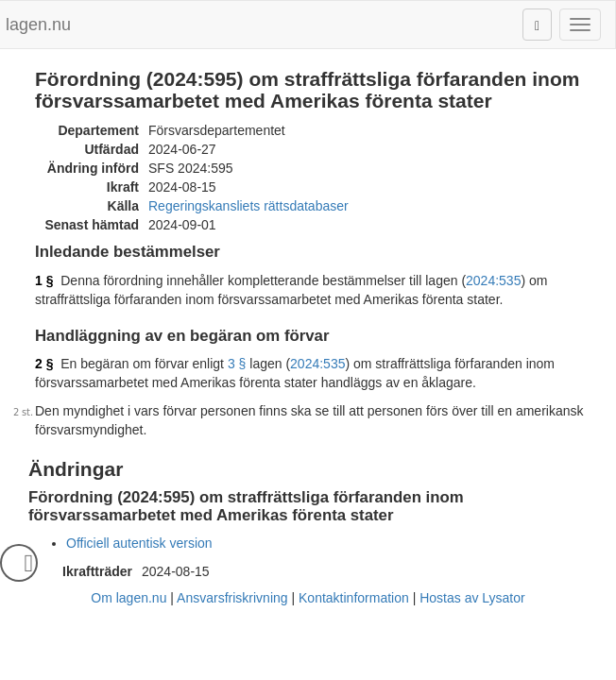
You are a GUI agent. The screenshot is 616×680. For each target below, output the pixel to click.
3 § (237, 364)
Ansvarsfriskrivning (232, 598)
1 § (44, 280)
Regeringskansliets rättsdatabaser (248, 206)
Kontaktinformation (354, 598)
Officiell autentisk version (139, 543)
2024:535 (493, 280)
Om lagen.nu (128, 598)
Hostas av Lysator (472, 598)
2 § (44, 364)
